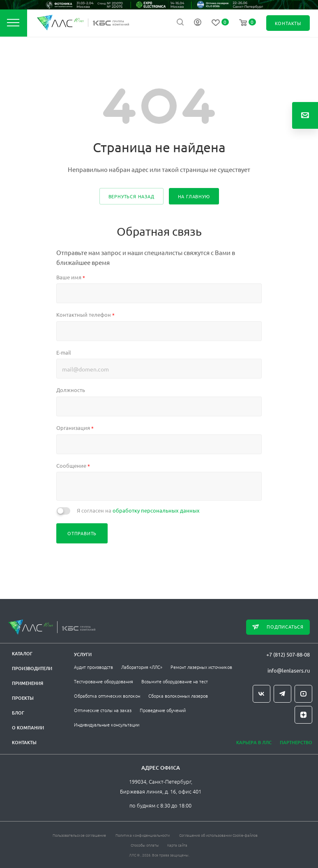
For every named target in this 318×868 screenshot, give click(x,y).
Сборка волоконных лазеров (178, 696)
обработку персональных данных (156, 510)
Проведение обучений (163, 710)
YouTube (303, 694)
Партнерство (296, 742)
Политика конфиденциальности (143, 835)
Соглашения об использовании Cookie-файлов (218, 835)
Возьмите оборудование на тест (175, 681)
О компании (28, 728)
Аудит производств (93, 667)
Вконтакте (262, 694)
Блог (18, 713)
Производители (32, 668)
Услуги (83, 654)
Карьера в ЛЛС (254, 742)
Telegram (282, 694)
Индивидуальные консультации (107, 724)
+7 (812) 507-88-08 (288, 654)
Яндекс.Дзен (303, 715)
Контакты (24, 742)
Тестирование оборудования (104, 681)
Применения (28, 683)
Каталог (22, 653)
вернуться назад (131, 196)
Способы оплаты (145, 845)
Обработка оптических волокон (107, 696)
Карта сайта (177, 845)
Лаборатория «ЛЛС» (142, 667)
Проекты (23, 698)
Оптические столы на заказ (103, 710)
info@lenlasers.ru (289, 670)
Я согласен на (138, 510)
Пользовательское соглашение (79, 835)
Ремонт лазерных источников (201, 667)
